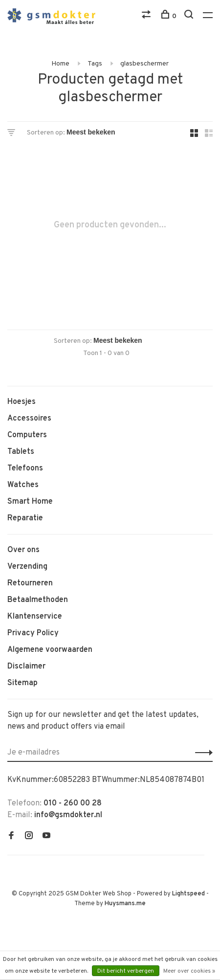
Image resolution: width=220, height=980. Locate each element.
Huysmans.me (125, 904)
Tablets (21, 452)
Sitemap (22, 683)
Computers (27, 435)
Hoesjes (22, 402)
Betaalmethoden (38, 600)
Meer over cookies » (189, 971)
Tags (95, 64)
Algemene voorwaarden (50, 650)
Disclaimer (26, 667)
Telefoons (25, 468)
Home (60, 64)
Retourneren (30, 583)
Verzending (27, 567)
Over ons (23, 550)
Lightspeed (188, 894)
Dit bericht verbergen (126, 971)
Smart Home (30, 502)
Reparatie (25, 518)
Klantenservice (35, 617)
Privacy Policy (33, 633)
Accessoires (29, 419)
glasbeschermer (144, 64)
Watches (23, 485)
